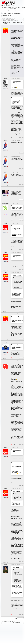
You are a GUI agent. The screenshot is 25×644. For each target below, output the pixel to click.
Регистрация (18, 7)
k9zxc (5, 26)
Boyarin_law (5, 342)
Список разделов (4, 11)
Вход (15, 9)
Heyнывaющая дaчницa (17, 81)
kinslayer (5, 141)
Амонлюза (5, 188)
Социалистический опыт (13, 11)
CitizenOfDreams (16, 275)
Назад (9, 22)
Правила (6, 7)
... (17, 279)
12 (15, 22)
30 (3, 23)
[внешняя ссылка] (14, 371)
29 (15, 623)
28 (14, 623)
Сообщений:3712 (5, 138)
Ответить (21, 138)
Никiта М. (14, 226)
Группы (13, 7)
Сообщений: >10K (5, 76)
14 (20, 22)
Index (2, 7)
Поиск (9, 7)
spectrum (14, 206)
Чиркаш (5, 79)
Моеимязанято (5, 203)
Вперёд (5, 23)
